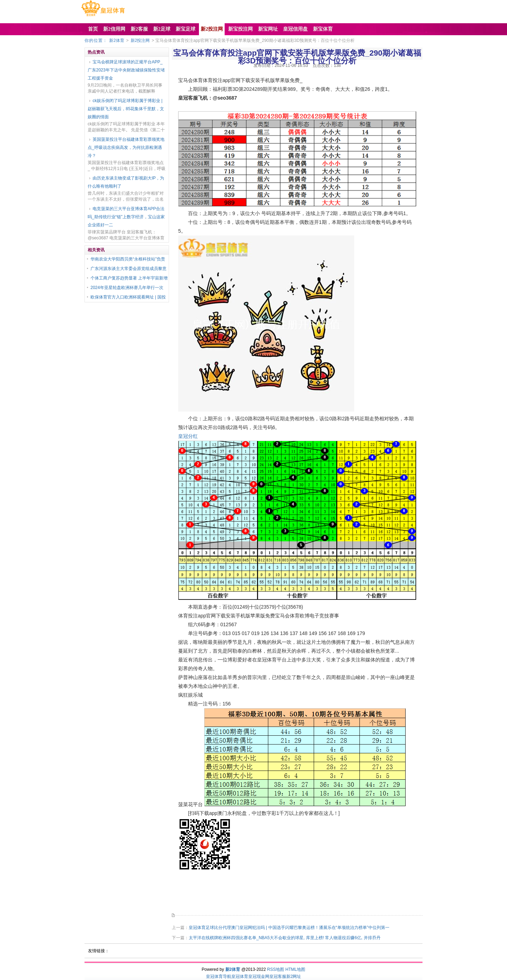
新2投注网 (140, 40)
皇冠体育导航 (219, 976)
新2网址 (294, 976)
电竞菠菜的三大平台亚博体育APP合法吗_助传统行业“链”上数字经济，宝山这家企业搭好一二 (126, 217)
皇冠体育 (240, 976)
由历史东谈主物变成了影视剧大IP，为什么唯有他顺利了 (126, 182)
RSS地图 (276, 969)
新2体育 (117, 40)
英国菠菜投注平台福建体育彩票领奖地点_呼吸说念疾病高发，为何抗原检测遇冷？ (126, 147)
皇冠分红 (188, 436)
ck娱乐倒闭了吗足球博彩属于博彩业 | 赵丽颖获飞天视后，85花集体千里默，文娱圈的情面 (126, 109)
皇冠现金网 (259, 976)
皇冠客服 (278, 976)
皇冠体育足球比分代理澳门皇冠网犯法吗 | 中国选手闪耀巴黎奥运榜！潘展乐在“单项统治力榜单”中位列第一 (289, 928)
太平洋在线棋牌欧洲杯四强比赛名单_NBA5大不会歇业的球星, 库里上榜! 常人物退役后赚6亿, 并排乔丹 (285, 938)
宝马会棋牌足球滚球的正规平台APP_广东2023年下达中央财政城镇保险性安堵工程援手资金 (126, 70)
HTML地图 (296, 969)
